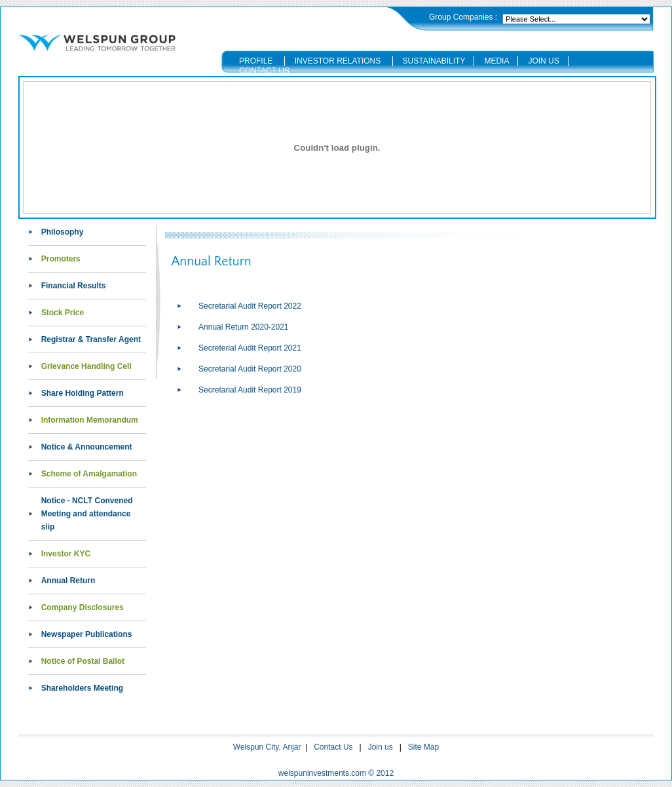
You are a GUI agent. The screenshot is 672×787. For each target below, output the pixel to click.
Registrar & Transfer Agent (91, 339)
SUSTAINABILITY (434, 61)
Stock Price (63, 313)
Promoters (61, 259)
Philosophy (63, 232)
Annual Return (68, 581)
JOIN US (543, 61)
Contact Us (333, 747)
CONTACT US (264, 71)
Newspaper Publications (87, 634)
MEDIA (496, 61)
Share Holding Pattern (83, 393)
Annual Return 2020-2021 (243, 327)
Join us (381, 747)
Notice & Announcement (87, 447)
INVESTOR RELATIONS (339, 61)
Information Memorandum (90, 420)
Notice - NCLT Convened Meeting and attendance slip (87, 514)
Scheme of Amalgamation (89, 474)
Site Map (423, 747)
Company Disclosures (83, 607)
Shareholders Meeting (82, 688)
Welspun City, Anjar (267, 747)
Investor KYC (66, 554)
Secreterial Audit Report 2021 (250, 348)
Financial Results (74, 286)
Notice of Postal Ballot (83, 661)
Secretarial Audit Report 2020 (250, 369)
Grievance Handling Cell (86, 366)
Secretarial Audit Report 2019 (250, 390)
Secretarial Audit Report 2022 (250, 306)
